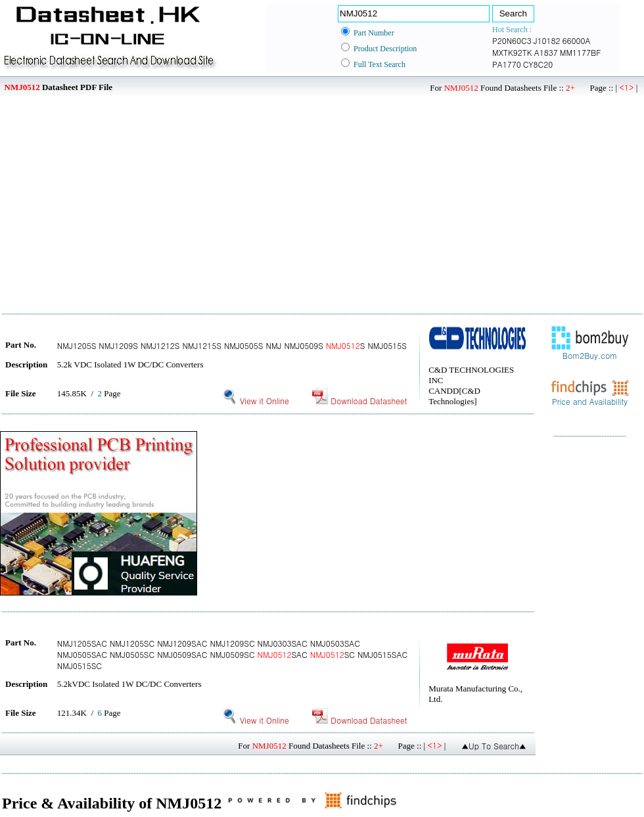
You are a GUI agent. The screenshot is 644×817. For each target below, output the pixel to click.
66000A (577, 40)
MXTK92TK (512, 52)
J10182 (547, 40)
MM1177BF (581, 52)
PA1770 (507, 64)
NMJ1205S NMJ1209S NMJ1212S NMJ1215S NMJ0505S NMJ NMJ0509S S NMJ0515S (232, 345)
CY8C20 (538, 64)
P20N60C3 (512, 40)
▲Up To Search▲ (494, 746)
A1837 (546, 52)
